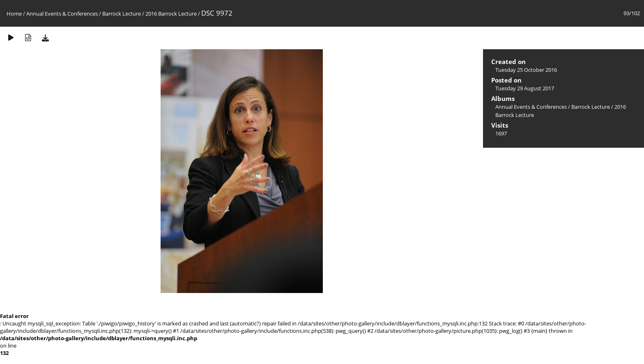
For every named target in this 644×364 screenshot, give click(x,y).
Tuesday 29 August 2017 (525, 88)
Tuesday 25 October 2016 (526, 70)
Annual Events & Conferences (62, 14)
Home (14, 14)
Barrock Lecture (122, 14)
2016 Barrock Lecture (171, 14)
